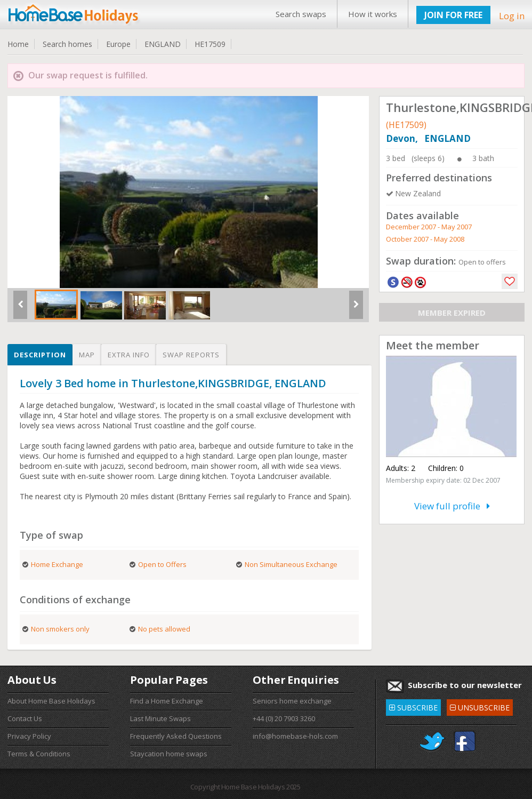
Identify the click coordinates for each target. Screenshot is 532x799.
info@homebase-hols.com (295, 736)
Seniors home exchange (292, 701)
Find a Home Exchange (167, 701)
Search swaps (301, 14)
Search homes (67, 44)
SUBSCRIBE (413, 706)
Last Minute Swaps (160, 718)
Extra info (129, 355)
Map (87, 355)
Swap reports (191, 355)
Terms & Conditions (39, 754)
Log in (512, 16)
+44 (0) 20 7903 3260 (284, 718)
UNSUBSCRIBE (480, 706)
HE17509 (210, 44)
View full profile (452, 506)
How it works (373, 14)
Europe (118, 44)
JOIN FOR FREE (453, 15)
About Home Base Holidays (51, 701)
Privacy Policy (29, 736)
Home (18, 44)
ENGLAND (163, 44)
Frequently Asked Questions (176, 736)
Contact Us (25, 718)
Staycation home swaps (169, 754)
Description (40, 355)
